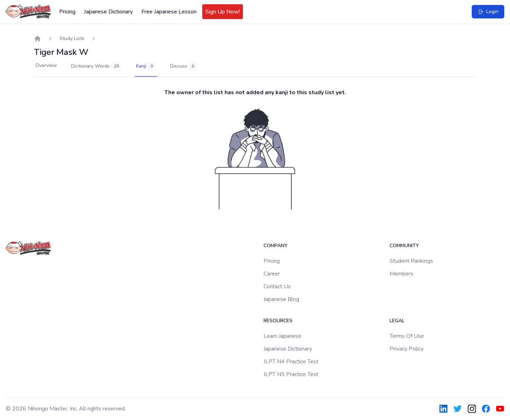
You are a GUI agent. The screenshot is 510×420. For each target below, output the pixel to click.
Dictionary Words (97, 66)
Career (272, 274)
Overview (46, 65)
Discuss (183, 66)
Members (401, 274)
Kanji (146, 66)
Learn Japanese (282, 336)
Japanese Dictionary (108, 12)
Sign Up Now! (223, 12)
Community (404, 246)
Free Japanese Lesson (169, 12)
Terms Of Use (407, 336)
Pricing (67, 12)
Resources (278, 321)
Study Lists (72, 38)
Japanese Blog (281, 299)
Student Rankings (411, 261)
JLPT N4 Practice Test (291, 362)
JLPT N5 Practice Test (291, 374)
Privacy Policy (407, 349)
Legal (397, 321)
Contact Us (277, 286)
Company (276, 246)
